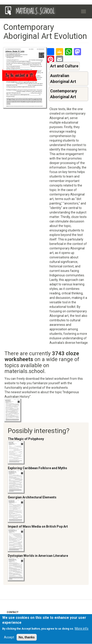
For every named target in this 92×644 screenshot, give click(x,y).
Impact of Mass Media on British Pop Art (38, 526)
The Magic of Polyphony (26, 439)
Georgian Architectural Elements (32, 497)
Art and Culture (64, 66)
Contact (13, 612)
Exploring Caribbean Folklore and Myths (37, 468)
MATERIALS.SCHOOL (35, 11)
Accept (9, 639)
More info (82, 630)
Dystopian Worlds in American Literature (38, 556)
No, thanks (27, 639)
